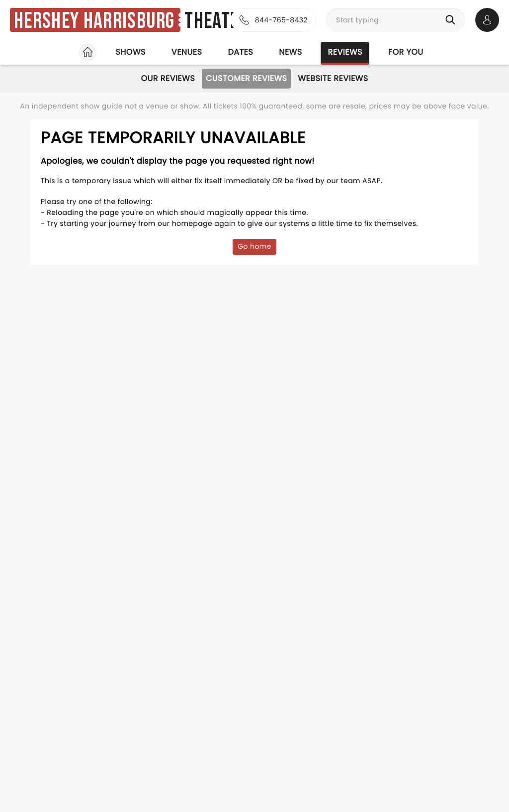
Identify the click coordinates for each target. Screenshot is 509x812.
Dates (240, 52)
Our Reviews (168, 78)
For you (406, 52)
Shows (130, 52)
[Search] (452, 20)
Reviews (345, 52)
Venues (187, 52)
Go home (254, 246)
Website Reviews (333, 78)
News (290, 52)
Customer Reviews (246, 78)
